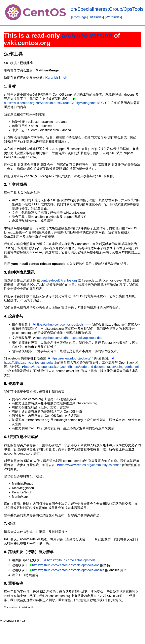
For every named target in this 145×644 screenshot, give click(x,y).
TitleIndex (96, 17)
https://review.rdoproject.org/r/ (72, 358)
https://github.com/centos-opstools (60, 324)
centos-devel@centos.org (59, 280)
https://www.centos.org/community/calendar (90, 465)
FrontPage (79, 17)
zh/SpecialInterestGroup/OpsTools (107, 9)
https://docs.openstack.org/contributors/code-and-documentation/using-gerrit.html (81, 367)
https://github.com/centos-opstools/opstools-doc (66, 565)
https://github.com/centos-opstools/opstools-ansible (68, 570)
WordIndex (113, 17)
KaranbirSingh (56, 78)
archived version (87, 36)
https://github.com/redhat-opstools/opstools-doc (69, 338)
